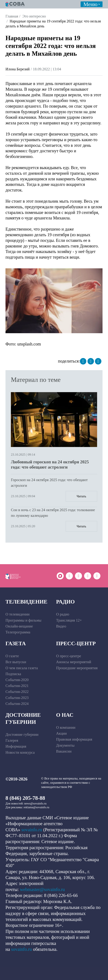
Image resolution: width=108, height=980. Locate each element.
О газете (12, 656)
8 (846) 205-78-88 (25, 798)
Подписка (13, 674)
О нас (65, 715)
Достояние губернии (23, 718)
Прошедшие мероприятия (77, 668)
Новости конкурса (20, 752)
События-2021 (17, 686)
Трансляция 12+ (69, 620)
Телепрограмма (18, 632)
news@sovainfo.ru (35, 803)
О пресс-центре (69, 656)
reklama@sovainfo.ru (36, 807)
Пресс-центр (76, 643)
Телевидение (26, 602)
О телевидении (18, 614)
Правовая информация (74, 739)
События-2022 (17, 692)
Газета (16, 643)
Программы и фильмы (23, 620)
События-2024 (17, 704)
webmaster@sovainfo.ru (42, 889)
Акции (61, 733)
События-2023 (17, 698)
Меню (90, 4)
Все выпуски (16, 662)
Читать (81, 496)
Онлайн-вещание (19, 626)
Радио (65, 602)
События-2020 (17, 680)
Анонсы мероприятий (74, 662)
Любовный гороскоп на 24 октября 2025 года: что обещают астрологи (50, 465)
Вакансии (64, 751)
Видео (61, 626)
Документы (65, 745)
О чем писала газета (22, 668)
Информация (16, 746)
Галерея (12, 740)
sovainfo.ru (32, 830)
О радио (63, 614)
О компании (66, 727)
